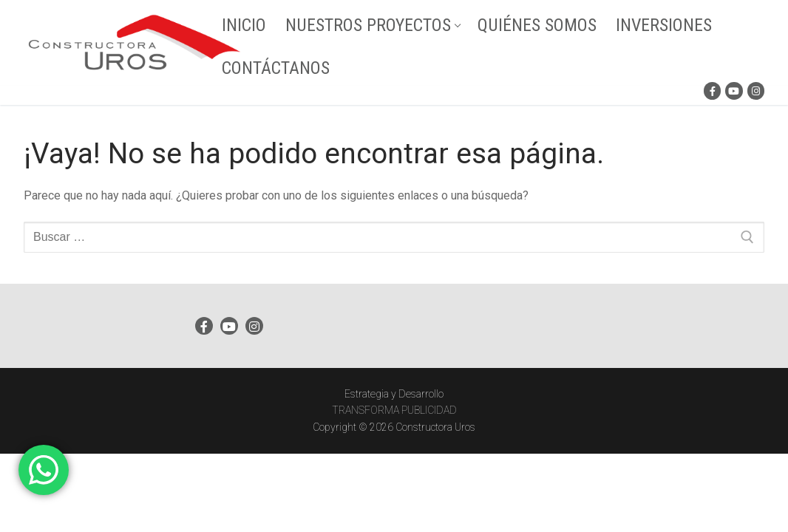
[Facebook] (712, 91)
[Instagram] (756, 91)
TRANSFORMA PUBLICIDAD (394, 410)
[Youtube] (734, 91)
